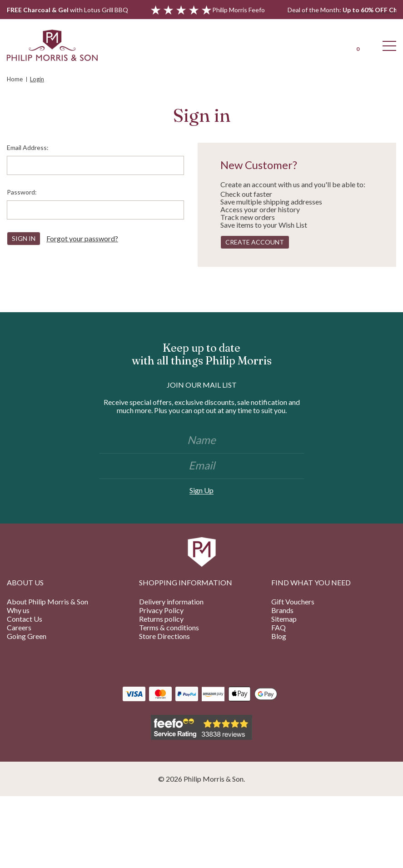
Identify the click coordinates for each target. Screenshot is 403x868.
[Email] (202, 466)
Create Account (255, 242)
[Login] (326, 45)
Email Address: (28, 147)
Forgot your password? (82, 238)
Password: (22, 192)
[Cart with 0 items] (358, 45)
